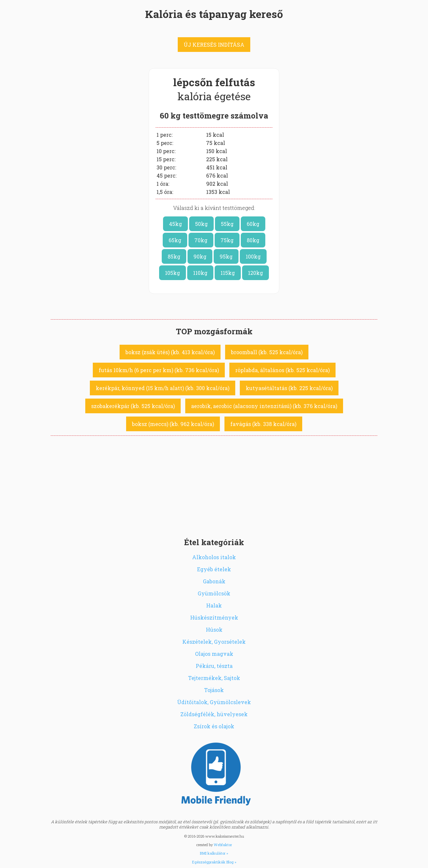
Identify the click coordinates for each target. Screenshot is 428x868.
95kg (226, 256)
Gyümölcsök (214, 593)
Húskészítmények (214, 617)
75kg (227, 240)
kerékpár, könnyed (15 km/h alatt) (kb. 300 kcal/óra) (163, 388)
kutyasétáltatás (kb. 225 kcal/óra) (289, 388)
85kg (174, 256)
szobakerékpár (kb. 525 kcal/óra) (133, 406)
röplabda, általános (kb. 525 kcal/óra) (282, 370)
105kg (173, 273)
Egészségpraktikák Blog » (214, 862)
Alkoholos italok (214, 557)
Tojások (214, 690)
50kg (201, 224)
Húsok (214, 630)
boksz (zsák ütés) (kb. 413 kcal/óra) (170, 352)
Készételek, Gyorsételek (214, 642)
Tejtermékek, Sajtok (214, 678)
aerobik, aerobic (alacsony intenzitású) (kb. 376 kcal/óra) (264, 406)
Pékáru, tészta (214, 666)
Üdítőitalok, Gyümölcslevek (214, 702)
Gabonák (214, 581)
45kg (175, 224)
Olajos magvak (214, 654)
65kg (175, 240)
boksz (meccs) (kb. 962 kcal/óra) (173, 424)
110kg (200, 273)
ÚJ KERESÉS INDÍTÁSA (214, 45)
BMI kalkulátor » (214, 853)
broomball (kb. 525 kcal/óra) (267, 352)
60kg (253, 224)
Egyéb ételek (214, 569)
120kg (255, 273)
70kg (201, 240)
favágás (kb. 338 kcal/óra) (263, 424)
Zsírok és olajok (214, 726)
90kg (200, 256)
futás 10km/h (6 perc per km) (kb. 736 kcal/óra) (159, 370)
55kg (227, 224)
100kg (253, 256)
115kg (228, 273)
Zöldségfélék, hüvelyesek (214, 714)
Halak (214, 605)
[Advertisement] (214, 485)
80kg (253, 240)
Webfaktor (223, 845)
